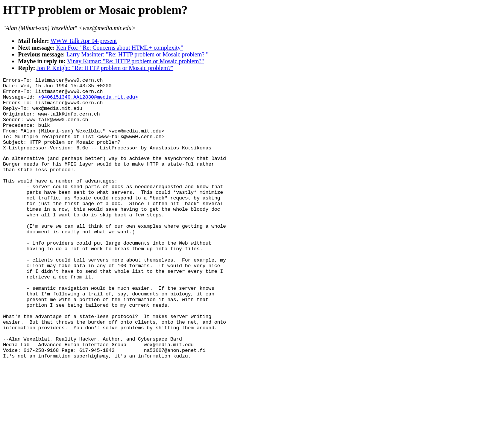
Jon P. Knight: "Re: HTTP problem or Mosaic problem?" (105, 68)
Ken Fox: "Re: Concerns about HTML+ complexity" (120, 48)
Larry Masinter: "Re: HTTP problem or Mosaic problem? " (138, 54)
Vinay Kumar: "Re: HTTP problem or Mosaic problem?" (135, 61)
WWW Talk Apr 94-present (83, 41)
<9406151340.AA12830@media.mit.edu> (88, 101)
